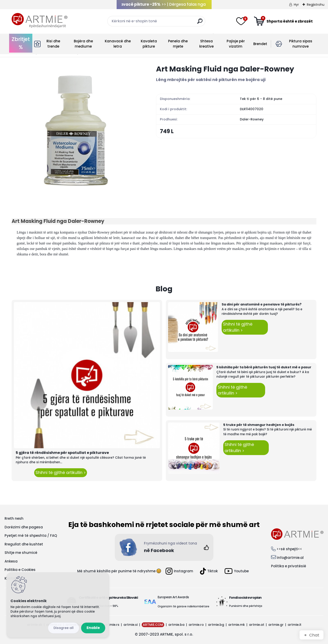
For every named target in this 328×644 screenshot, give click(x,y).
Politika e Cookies (20, 570)
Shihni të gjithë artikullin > (61, 473)
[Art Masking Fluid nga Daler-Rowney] (77, 129)
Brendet (260, 44)
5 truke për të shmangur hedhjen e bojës (259, 425)
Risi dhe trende (53, 44)
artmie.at (257, 625)
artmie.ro (196, 625)
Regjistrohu (316, 5)
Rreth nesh (14, 518)
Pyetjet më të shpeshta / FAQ (31, 536)
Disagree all (64, 628)
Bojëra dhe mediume (83, 44)
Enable (93, 628)
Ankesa (11, 561)
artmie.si (131, 625)
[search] (200, 23)
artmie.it (295, 625)
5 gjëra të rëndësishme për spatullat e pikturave (62, 453)
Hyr (296, 5)
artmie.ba (176, 625)
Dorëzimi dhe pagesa (24, 527)
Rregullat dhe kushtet (24, 544)
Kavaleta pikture (149, 44)
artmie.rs (112, 625)
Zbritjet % (21, 43)
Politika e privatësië (289, 566)
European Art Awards (173, 597)
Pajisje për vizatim (236, 44)
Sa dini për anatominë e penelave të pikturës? (262, 304)
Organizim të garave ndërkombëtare (183, 606)
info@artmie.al (290, 558)
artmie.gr (276, 625)
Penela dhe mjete (178, 44)
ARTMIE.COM (153, 625)
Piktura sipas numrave (301, 44)
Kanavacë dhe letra (118, 44)
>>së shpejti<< (289, 549)
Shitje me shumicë (21, 553)
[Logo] (40, 20)
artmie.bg (216, 625)
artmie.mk (237, 625)
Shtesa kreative (206, 44)
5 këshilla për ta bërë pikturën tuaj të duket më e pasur (264, 367)
